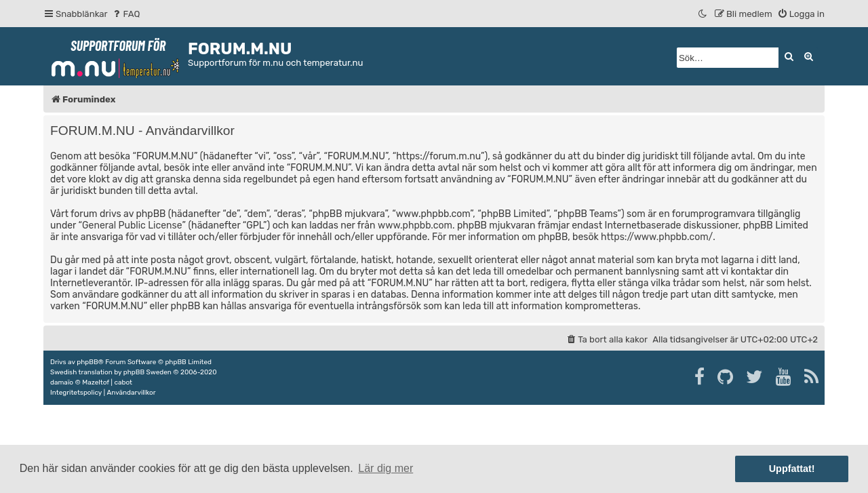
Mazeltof (96, 382)
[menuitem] (126, 14)
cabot (123, 382)
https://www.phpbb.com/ (657, 237)
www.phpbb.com (415, 225)
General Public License (132, 225)
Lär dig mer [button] (386, 468)
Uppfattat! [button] (792, 469)
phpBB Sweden (147, 372)
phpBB (87, 362)
